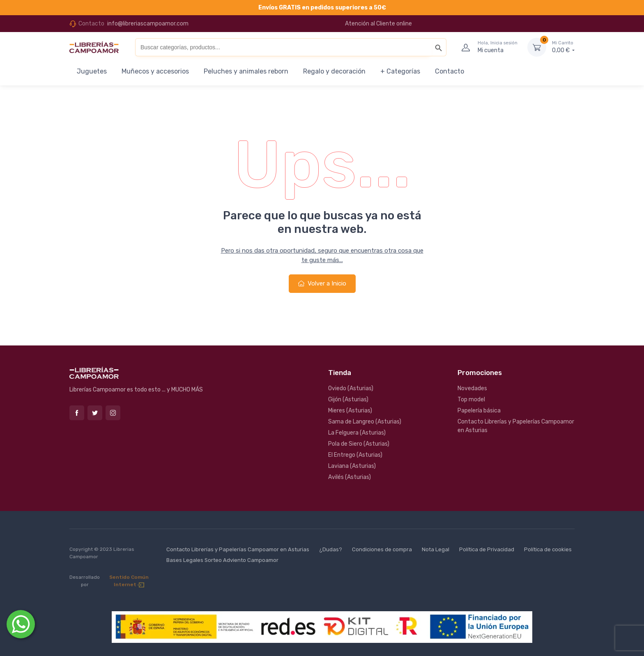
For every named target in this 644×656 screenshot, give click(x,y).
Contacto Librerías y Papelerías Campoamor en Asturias (516, 426)
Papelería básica (479, 411)
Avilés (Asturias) (350, 477)
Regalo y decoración (334, 71)
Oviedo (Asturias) (351, 388)
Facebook (77, 413)
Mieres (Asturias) (350, 411)
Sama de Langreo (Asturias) (365, 422)
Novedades (472, 388)
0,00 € (563, 47)
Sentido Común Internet (129, 581)
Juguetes (92, 71)
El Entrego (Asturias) (355, 455)
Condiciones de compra (382, 549)
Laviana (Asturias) (352, 466)
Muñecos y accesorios (155, 71)
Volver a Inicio (322, 283)
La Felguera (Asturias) (357, 433)
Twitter (95, 413)
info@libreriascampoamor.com (148, 24)
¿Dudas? (331, 549)
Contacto (450, 71)
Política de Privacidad (487, 549)
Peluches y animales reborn (246, 71)
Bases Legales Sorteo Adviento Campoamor (222, 560)
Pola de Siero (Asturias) (359, 444)
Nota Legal (436, 549)
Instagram (113, 413)
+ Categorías (400, 71)
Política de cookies (548, 549)
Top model (471, 399)
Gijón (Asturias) (348, 399)
